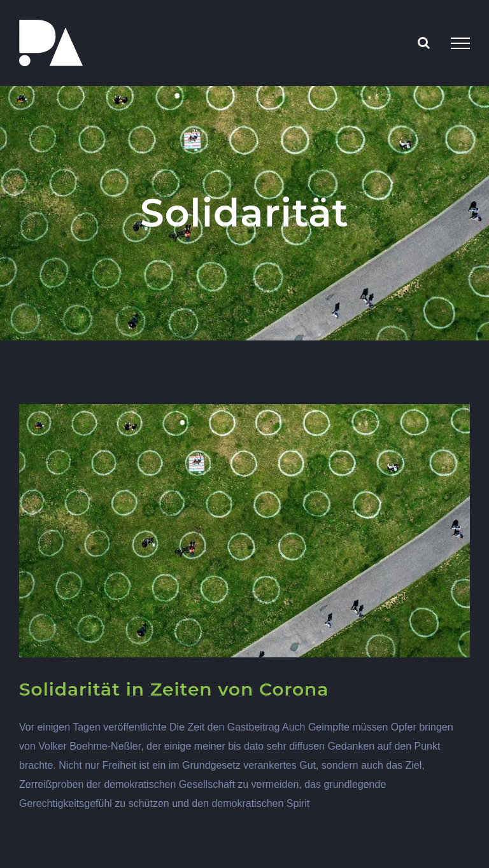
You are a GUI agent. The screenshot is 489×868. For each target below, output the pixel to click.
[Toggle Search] (424, 43)
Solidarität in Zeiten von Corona (174, 689)
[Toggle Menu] (460, 43)
